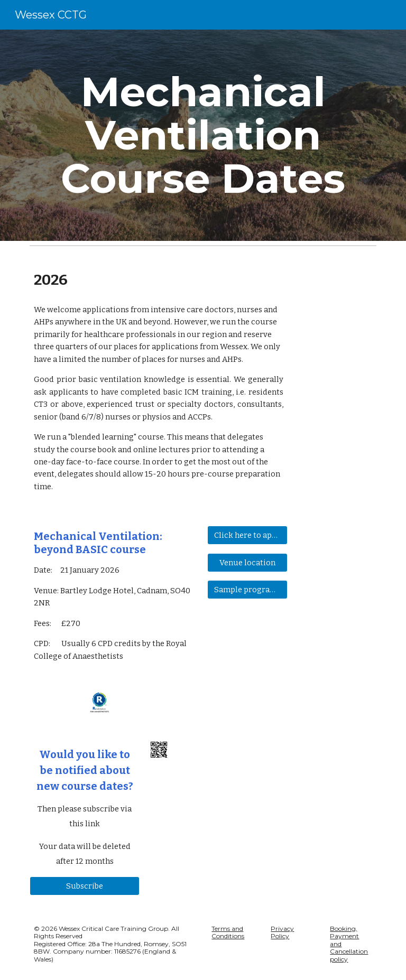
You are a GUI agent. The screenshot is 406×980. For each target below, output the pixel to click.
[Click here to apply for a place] (247, 535)
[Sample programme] (247, 589)
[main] (203, 135)
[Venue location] (247, 562)
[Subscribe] (84, 886)
